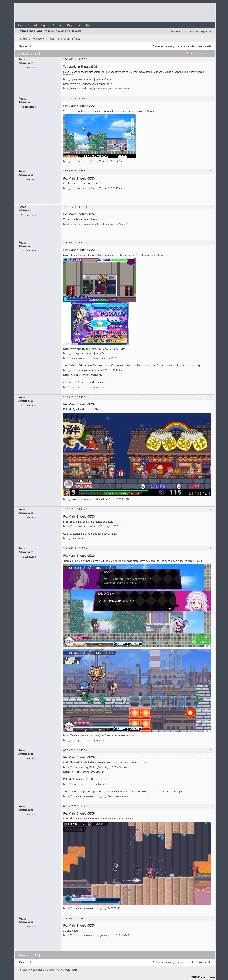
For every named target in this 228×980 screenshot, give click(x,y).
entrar (164, 46)
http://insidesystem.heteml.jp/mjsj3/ (84, 353)
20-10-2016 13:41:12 (75, 397)
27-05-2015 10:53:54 (75, 171)
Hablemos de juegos (42, 39)
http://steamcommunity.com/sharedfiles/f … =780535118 (96, 499)
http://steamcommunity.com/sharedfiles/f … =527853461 (96, 224)
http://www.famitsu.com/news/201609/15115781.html (94, 349)
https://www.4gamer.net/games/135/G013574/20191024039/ (99, 735)
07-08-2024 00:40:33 (75, 750)
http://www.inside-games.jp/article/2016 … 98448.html (94, 370)
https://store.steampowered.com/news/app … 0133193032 (97, 935)
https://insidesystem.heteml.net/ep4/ (84, 772)
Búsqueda (58, 25)
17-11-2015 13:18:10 (75, 207)
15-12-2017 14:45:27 (75, 509)
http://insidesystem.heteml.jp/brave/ (84, 375)
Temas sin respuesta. (200, 31)
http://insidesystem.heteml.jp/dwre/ (84, 740)
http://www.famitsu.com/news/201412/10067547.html (94, 161)
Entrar (87, 25)
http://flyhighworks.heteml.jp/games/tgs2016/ (90, 358)
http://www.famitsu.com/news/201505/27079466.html (94, 188)
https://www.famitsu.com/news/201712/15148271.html (95, 526)
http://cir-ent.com (73, 538)
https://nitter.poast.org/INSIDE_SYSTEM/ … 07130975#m (95, 767)
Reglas (45, 25)
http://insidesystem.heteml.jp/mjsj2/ (84, 387)
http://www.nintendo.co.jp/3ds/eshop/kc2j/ (88, 84)
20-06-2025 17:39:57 (75, 918)
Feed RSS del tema (201, 53)
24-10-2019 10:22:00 (75, 548)
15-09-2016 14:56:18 (75, 242)
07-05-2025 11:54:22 (75, 806)
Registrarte (74, 25)
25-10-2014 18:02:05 (75, 59)
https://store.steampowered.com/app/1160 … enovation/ (96, 796)
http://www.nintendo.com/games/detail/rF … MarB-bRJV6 (96, 88)
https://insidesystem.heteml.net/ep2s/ (85, 784)
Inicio (21, 25)
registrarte (176, 46)
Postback (33, 25)
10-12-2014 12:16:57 (75, 98)
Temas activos (178, 31)
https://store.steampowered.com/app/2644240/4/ (92, 908)
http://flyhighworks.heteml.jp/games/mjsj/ (87, 79)
